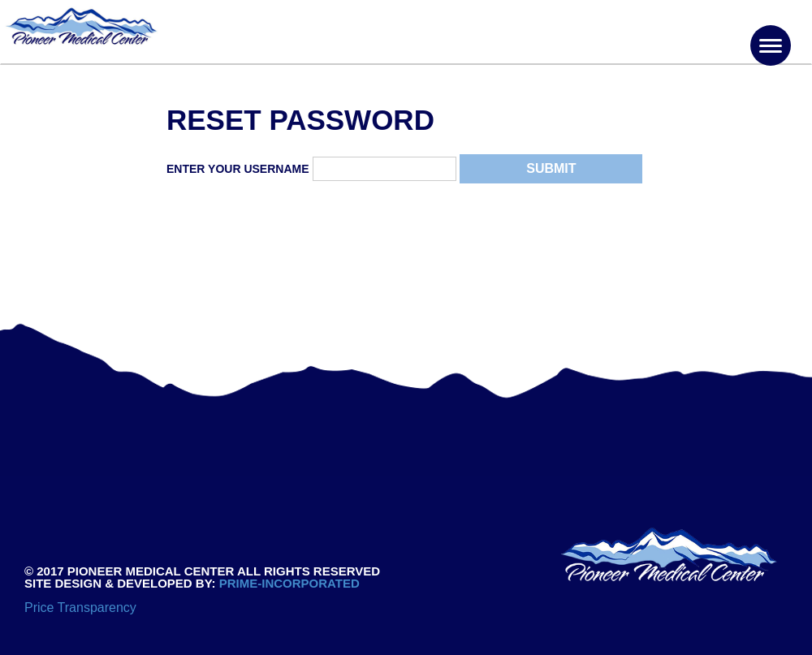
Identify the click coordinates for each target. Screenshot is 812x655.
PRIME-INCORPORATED (288, 583)
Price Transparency (80, 608)
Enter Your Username (238, 169)
